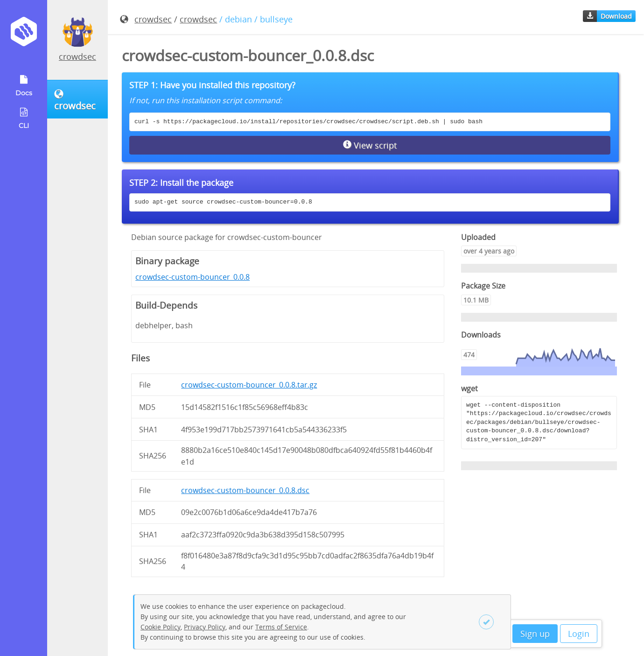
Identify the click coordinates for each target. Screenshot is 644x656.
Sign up (535, 634)
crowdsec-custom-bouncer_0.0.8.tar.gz (249, 385)
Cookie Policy (161, 627)
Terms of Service (281, 627)
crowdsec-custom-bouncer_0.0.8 (192, 277)
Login (579, 634)
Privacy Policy (205, 627)
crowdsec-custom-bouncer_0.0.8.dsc (245, 490)
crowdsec (77, 56)
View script (370, 145)
